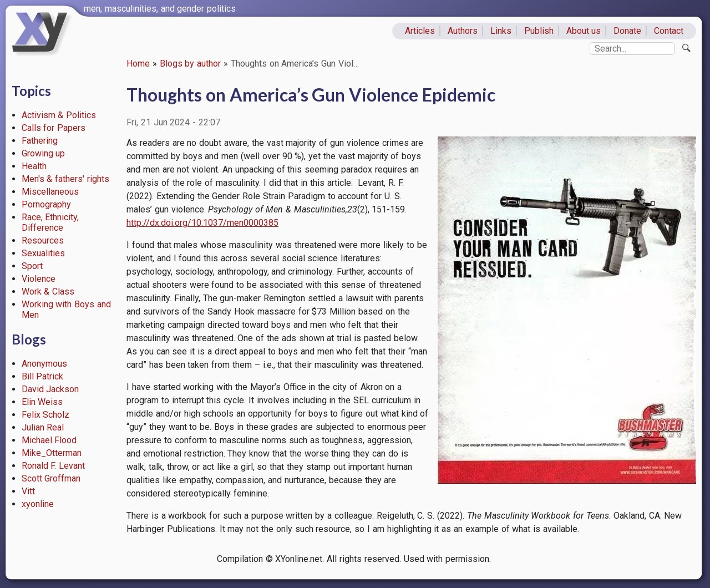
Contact (669, 31)
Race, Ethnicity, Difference (50, 222)
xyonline (38, 504)
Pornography (46, 204)
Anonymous (44, 364)
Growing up (44, 153)
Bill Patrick (43, 376)
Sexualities (43, 253)
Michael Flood (49, 440)
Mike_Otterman (52, 453)
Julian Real (43, 427)
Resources (43, 240)
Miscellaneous (50, 192)
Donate (627, 31)
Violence (39, 279)
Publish (539, 31)
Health (34, 166)
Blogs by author (191, 64)
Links (501, 31)
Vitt (28, 491)
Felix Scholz (46, 415)
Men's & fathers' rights (65, 179)
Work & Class (48, 292)
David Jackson (50, 389)
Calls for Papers (54, 128)
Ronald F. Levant (54, 466)
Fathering (40, 141)
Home (138, 64)
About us (584, 31)
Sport (32, 266)
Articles (420, 31)
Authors (463, 31)
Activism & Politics (59, 115)
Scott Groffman (51, 478)
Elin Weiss (42, 402)
